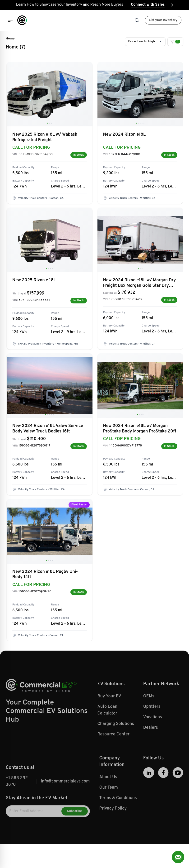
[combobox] (145, 42)
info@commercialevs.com (65, 792)
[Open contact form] (178, 857)
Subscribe (75, 822)
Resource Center (114, 745)
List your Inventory (163, 20)
